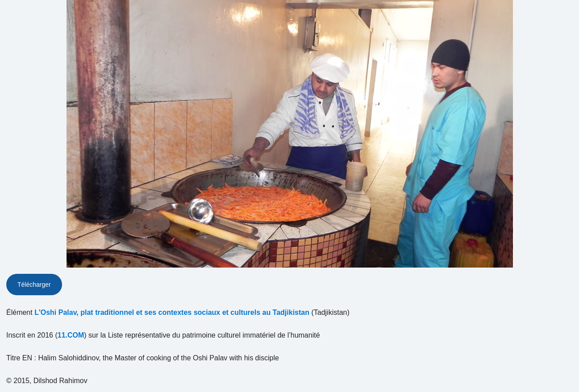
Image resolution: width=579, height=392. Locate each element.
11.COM (71, 335)
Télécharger (34, 285)
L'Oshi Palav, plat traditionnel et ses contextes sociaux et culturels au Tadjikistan (172, 312)
